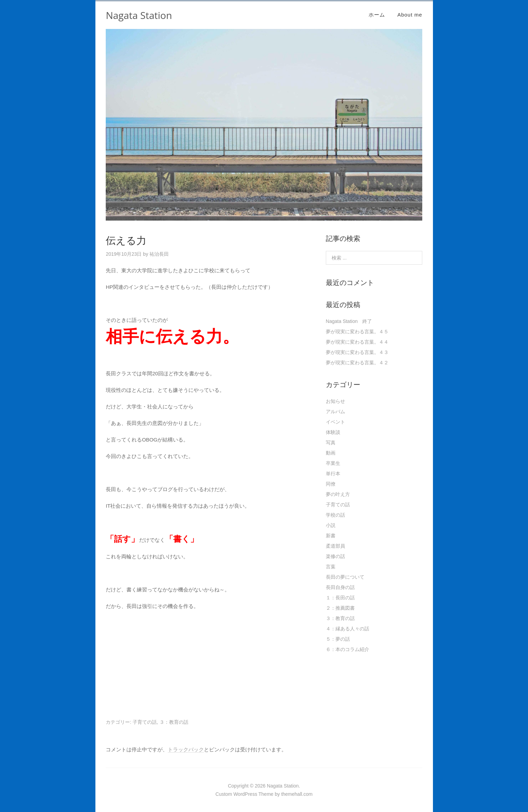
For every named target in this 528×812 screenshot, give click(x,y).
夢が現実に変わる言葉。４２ (357, 363)
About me (410, 15)
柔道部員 (335, 546)
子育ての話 (145, 722)
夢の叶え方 (338, 494)
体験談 (333, 432)
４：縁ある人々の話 (348, 629)
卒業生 (333, 463)
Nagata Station (139, 15)
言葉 (331, 567)
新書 (331, 536)
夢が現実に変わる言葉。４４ (357, 342)
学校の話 (335, 515)
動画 (331, 453)
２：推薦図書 (340, 608)
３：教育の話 (174, 722)
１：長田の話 (340, 598)
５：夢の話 (338, 639)
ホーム (377, 15)
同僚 (331, 484)
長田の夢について (345, 577)
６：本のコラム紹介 (348, 649)
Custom (224, 794)
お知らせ (335, 401)
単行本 (333, 474)
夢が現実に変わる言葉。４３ (357, 352)
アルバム (335, 412)
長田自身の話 (340, 587)
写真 (331, 443)
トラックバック (186, 749)
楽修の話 (335, 556)
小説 (331, 525)
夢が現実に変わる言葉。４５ (357, 332)
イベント (335, 422)
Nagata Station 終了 (349, 321)
